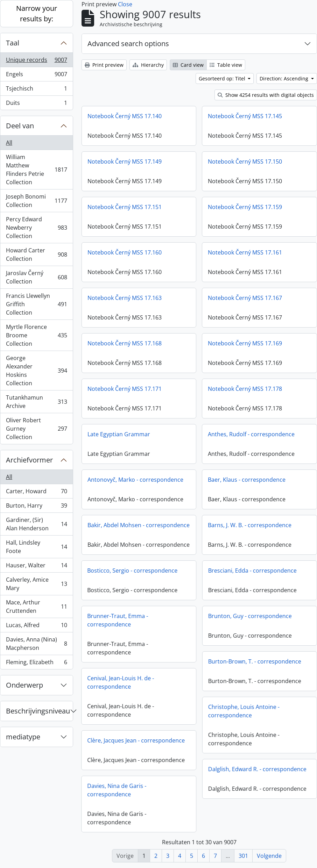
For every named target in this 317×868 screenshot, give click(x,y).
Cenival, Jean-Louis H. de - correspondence (140, 682)
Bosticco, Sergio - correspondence (152, 571)
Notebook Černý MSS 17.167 (245, 298)
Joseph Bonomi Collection (36, 201)
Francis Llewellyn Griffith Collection (36, 304)
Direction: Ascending (285, 78)
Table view (226, 65)
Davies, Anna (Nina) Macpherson (36, 644)
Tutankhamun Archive (36, 402)
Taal (13, 43)
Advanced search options (128, 44)
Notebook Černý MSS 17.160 (125, 252)
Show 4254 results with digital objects (266, 95)
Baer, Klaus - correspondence (247, 480)
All (9, 143)
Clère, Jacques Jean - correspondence (155, 740)
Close (125, 4)
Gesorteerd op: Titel (223, 78)
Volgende (269, 856)
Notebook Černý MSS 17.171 (125, 389)
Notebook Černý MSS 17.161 (245, 252)
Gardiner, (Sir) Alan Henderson (36, 524)
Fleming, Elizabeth (36, 663)
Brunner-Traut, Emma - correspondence (137, 620)
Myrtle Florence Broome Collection (36, 335)
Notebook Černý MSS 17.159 (245, 207)
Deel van (20, 126)
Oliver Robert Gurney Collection (36, 429)
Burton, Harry (36, 507)
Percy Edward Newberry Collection (36, 228)
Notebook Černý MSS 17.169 (245, 343)
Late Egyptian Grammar (119, 434)
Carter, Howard (36, 493)
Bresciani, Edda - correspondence (233, 573)
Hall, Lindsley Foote (36, 547)
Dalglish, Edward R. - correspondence (238, 772)
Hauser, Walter (36, 567)
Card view (188, 65)
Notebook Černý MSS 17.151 (125, 207)
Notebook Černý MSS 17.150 (245, 162)
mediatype (23, 737)
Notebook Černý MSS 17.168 (125, 343)
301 (243, 856)
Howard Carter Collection (36, 254)
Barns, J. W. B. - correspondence (250, 525)
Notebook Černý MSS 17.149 (125, 162)
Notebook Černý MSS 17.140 (125, 116)
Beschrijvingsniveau (38, 711)
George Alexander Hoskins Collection (36, 371)
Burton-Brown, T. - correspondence (235, 664)
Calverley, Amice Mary (36, 584)
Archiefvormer (29, 460)
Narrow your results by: (37, 13)
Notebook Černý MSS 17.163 (125, 298)
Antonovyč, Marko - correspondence (135, 480)
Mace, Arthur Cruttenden (36, 607)
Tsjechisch (36, 90)
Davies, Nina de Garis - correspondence (136, 790)
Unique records (36, 61)
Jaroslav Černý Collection (36, 277)
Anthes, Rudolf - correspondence (251, 434)
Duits (36, 104)
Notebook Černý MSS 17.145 (245, 116)
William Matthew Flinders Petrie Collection (36, 170)
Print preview (104, 65)
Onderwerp (24, 685)
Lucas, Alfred (36, 627)
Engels (36, 76)
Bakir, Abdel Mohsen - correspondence (139, 525)
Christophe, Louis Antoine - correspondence (224, 714)
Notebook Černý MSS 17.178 (245, 389)
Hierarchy (148, 65)
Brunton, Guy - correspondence (230, 619)
